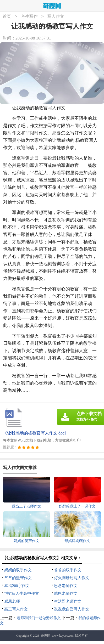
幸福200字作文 (17, 586)
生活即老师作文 (68, 601)
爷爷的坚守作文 (18, 578)
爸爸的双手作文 (68, 570)
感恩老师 (12, 601)
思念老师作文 (66, 586)
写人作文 (56, 17)
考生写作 (29, 17)
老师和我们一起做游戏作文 (39, 618)
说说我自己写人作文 (72, 609)
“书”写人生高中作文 (22, 594)
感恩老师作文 (66, 594)
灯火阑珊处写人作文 (72, 578)
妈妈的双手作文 (18, 570)
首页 (7, 17)
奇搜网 (46, 636)
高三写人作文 (16, 609)
